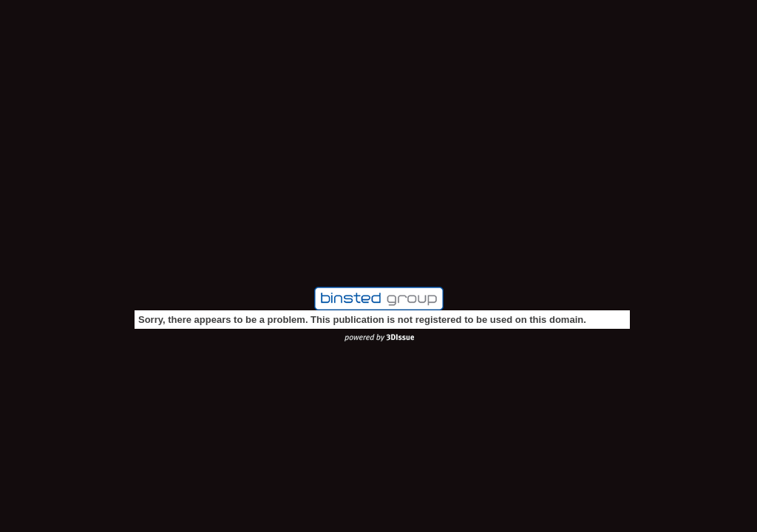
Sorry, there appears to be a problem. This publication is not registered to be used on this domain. (362, 320)
